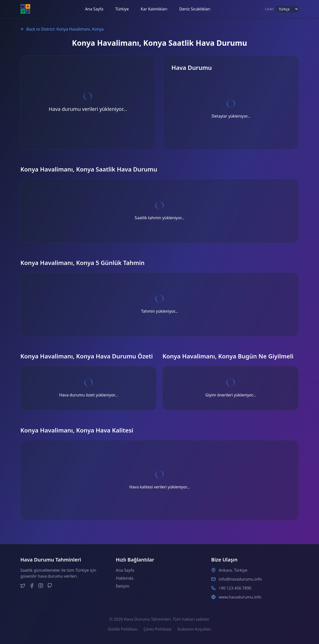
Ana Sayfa (94, 9)
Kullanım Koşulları (194, 629)
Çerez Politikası (158, 629)
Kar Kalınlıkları (154, 9)
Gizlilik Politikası (123, 629)
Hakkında (125, 578)
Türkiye (122, 9)
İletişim (123, 586)
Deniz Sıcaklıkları (195, 9)
